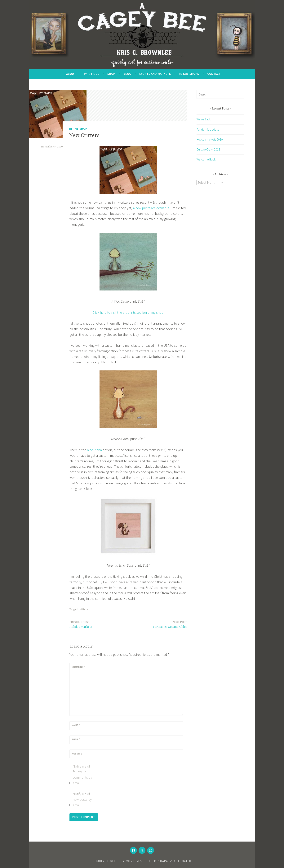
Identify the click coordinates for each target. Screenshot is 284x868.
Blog (127, 74)
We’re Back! (204, 119)
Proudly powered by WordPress (117, 861)
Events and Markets (155, 74)
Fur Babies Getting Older (170, 624)
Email (76, 739)
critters (83, 609)
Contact (214, 74)
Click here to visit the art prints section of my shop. (128, 312)
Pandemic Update (208, 129)
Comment (78, 667)
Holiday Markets (81, 624)
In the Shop (78, 129)
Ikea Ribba (94, 450)
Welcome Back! (206, 159)
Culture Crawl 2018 (208, 149)
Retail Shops (189, 74)
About (71, 74)
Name (76, 725)
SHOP (111, 74)
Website (77, 754)
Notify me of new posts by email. (82, 799)
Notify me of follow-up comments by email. (82, 775)
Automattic (183, 861)
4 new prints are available (151, 208)
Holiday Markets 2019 (210, 139)
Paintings (92, 74)
